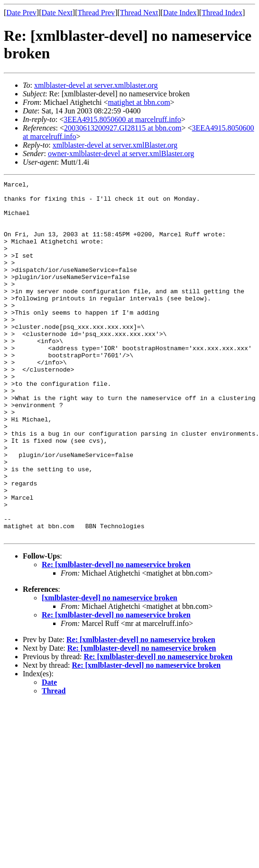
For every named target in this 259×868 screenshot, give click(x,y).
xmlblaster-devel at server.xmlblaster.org (96, 85)
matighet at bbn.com (139, 102)
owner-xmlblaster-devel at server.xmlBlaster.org (121, 154)
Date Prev (21, 13)
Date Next (57, 13)
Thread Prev (96, 13)
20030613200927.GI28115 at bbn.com (123, 128)
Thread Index (222, 13)
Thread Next (139, 13)
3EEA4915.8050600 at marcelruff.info (122, 119)
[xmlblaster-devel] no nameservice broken (110, 669)
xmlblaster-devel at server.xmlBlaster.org (115, 145)
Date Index (180, 13)
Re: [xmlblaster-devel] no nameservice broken (116, 636)
